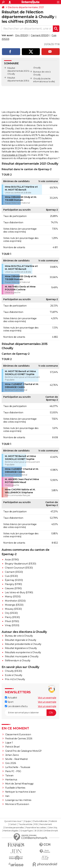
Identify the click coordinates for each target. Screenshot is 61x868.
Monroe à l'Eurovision (17, 804)
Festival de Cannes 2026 (19, 739)
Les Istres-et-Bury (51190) (19, 592)
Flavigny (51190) (13, 584)
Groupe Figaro (27, 831)
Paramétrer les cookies (36, 828)
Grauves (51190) (13, 588)
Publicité (53, 821)
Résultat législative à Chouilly (21, 648)
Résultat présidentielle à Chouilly (23, 644)
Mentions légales (11, 831)
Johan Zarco (12, 755)
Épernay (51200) (14, 580)
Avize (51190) (12, 560)
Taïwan (9, 776)
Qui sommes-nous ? (13, 821)
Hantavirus (11, 780)
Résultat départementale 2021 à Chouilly (18, 71)
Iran (7, 796)
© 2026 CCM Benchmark (46, 831)
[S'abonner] (30, 713)
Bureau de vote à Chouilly (19, 636)
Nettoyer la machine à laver (20, 792)
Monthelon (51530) (15, 601)
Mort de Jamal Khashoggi (19, 784)
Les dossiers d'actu (16, 706)
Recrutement (46, 824)
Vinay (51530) (12, 625)
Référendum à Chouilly (18, 661)
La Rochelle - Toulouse (18, 767)
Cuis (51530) (11, 576)
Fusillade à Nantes (15, 788)
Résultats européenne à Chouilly (23, 652)
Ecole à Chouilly (14, 675)
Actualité (11, 698)
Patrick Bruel (12, 747)
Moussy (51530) (13, 609)
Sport (9, 702)
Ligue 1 (9, 743)
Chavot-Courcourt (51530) (19, 568)
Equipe (27, 821)
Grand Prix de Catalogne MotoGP (23, 751)
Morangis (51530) (14, 605)
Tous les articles (25, 824)
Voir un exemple (47, 698)
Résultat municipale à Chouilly (22, 656)
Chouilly (37, 79)
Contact (13, 824)
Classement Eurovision (18, 734)
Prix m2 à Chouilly (15, 679)
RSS (36, 824)
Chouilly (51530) (13, 671)
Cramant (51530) (40, 35)
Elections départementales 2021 (26, 7)
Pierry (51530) (12, 617)
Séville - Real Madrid (16, 759)
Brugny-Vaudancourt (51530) (20, 564)
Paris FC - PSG (13, 771)
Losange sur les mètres (18, 800)
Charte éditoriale (40, 821)
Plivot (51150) (12, 621)
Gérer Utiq (52, 828)
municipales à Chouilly (14, 155)
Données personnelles (14, 828)
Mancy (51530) (13, 597)
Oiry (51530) (21, 35)
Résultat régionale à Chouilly (21, 640)
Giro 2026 (11, 763)
